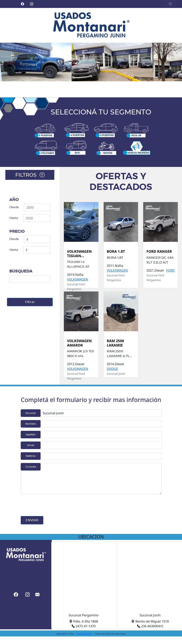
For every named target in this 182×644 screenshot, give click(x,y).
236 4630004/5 (150, 626)
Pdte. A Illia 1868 (84, 621)
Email (31, 445)
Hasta (14, 218)
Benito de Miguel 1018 (150, 621)
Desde (14, 207)
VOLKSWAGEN (78, 279)
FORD (170, 270)
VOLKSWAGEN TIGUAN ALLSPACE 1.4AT (81, 254)
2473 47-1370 (84, 626)
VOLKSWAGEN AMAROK (79, 343)
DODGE (112, 369)
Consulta (31, 467)
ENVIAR (32, 520)
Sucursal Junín (150, 615)
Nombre (31, 424)
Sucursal (31, 413)
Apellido (31, 435)
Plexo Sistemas (84, 634)
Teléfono (31, 456)
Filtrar (30, 302)
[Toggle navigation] (170, 4)
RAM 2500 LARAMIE (115, 343)
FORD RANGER (159, 252)
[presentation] (51, 505)
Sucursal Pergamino (84, 615)
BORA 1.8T (116, 252)
